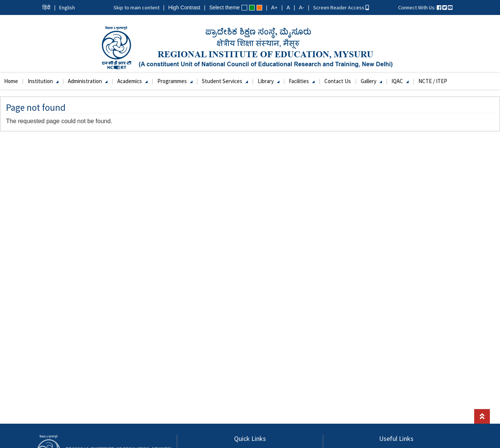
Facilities (302, 81)
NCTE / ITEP (433, 81)
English (67, 7)
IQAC (400, 81)
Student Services (225, 81)
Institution (43, 81)
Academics (132, 81)
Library (269, 81)
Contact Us (338, 81)
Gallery (371, 81)
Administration (88, 81)
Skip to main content (137, 7)
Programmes (175, 81)
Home (11, 81)
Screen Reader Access (341, 7)
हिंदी (46, 7)
